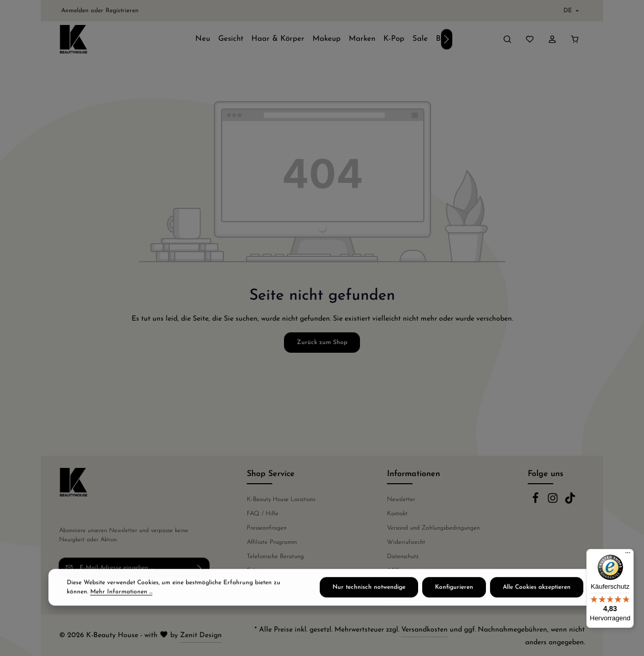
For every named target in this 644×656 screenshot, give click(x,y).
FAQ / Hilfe (263, 514)
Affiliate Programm (272, 542)
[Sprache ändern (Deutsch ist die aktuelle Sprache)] (570, 11)
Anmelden (75, 11)
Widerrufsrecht (406, 542)
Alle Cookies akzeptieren (537, 602)
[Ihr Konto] (552, 39)
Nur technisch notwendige (369, 602)
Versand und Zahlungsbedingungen (433, 528)
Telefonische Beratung (275, 557)
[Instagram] (554, 502)
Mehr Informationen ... (121, 607)
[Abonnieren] (200, 568)
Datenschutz (403, 557)
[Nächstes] (447, 39)
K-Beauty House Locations (281, 500)
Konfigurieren (454, 602)
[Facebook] (536, 502)
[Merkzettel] (530, 39)
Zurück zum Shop (322, 343)
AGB (393, 571)
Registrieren (122, 11)
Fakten (255, 571)
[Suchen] (507, 39)
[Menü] (628, 555)
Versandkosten (424, 630)
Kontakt (397, 514)
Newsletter (401, 500)
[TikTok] (570, 502)
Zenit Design (201, 635)
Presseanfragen (267, 528)
